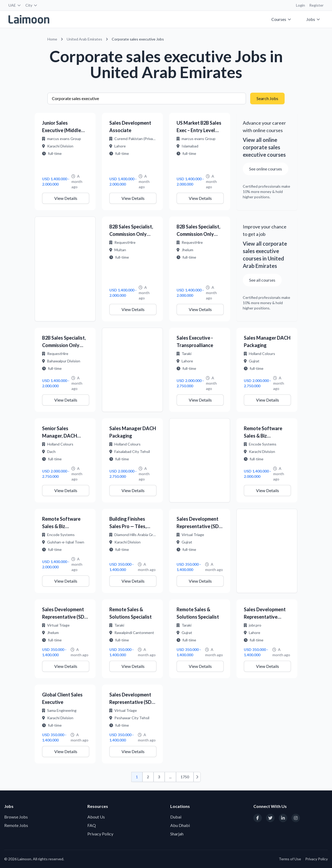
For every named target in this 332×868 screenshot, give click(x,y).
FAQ (92, 825)
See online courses (266, 169)
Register (316, 5)
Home (52, 39)
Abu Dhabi (180, 825)
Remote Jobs (16, 825)
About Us (96, 817)
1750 (185, 777)
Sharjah (177, 834)
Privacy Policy (100, 834)
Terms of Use (290, 859)
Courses (281, 19)
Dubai (176, 817)
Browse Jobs (16, 817)
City (32, 5)
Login (300, 5)
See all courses (262, 280)
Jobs (313, 19)
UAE (15, 5)
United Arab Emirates (84, 39)
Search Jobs (267, 98)
